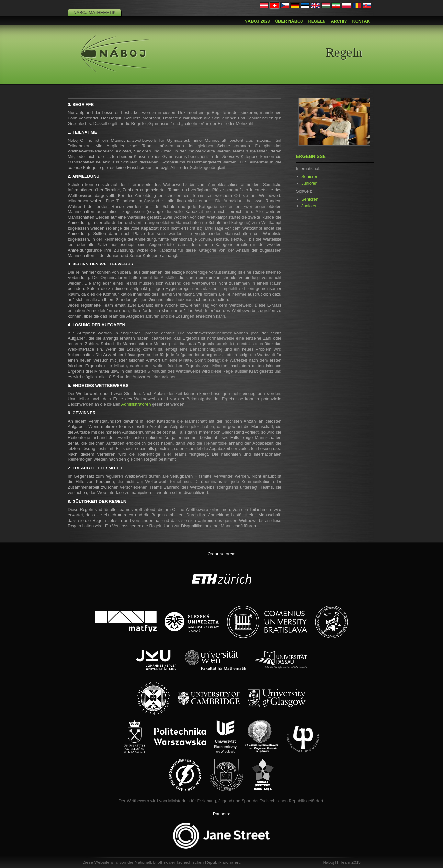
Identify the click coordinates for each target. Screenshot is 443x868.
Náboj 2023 (257, 21)
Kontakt (362, 21)
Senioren (310, 177)
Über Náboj (289, 21)
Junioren (310, 183)
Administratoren (136, 404)
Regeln (317, 21)
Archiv (339, 21)
